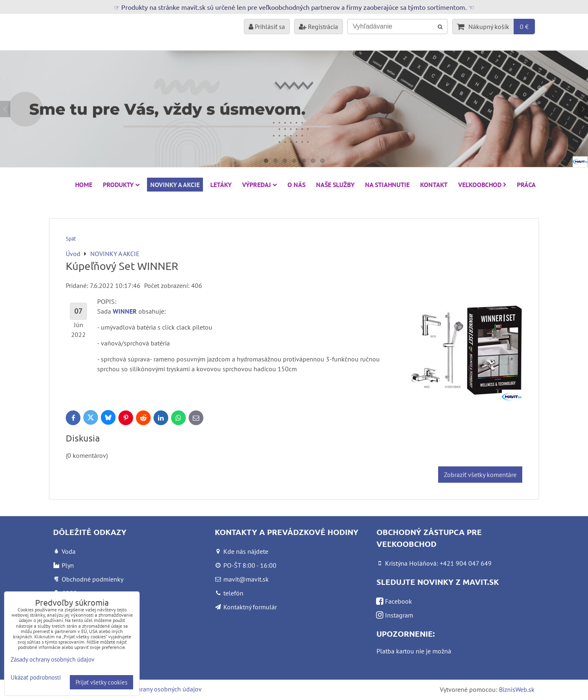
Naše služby (335, 185)
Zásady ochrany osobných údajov (156, 689)
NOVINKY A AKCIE (175, 185)
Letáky (221, 185)
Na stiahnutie (387, 185)
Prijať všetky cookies (101, 682)
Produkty (121, 185)
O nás (296, 185)
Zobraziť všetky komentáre (480, 475)
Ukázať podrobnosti (36, 678)
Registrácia (318, 27)
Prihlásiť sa (267, 27)
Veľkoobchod (482, 185)
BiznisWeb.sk (517, 689)
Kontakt (434, 185)
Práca (526, 185)
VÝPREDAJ (259, 185)
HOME (84, 185)
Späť (71, 239)
